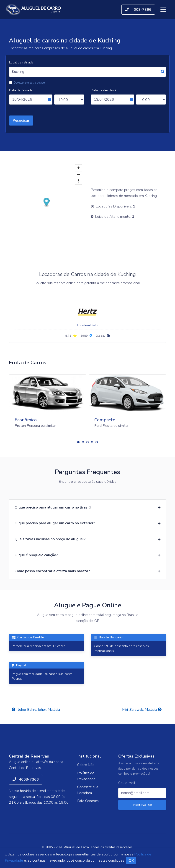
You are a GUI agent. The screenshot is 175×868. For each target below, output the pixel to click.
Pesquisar (21, 121)
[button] (78, 442)
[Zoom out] (78, 174)
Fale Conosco (88, 801)
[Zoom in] (78, 168)
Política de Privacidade (86, 776)
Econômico (26, 420)
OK (131, 861)
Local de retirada (21, 62)
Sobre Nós (86, 765)
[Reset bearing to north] (78, 181)
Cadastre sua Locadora (88, 790)
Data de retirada (21, 90)
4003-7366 (138, 10)
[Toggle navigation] (163, 10)
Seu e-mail (127, 783)
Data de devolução (105, 90)
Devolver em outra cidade (29, 83)
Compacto (105, 420)
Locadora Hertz (87, 325)
